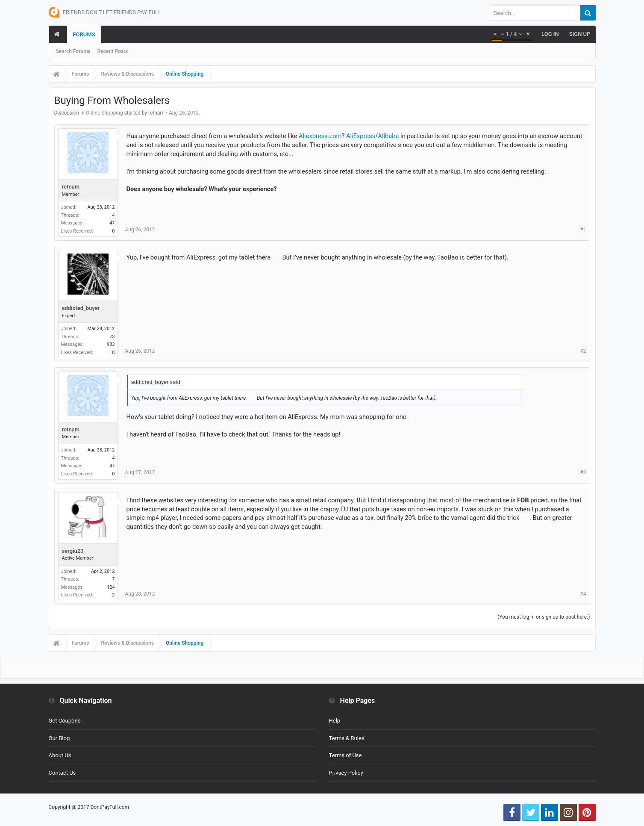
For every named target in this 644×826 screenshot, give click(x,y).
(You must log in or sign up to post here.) (544, 617)
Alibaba (388, 136)
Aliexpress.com (320, 136)
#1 (583, 230)
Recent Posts (113, 51)
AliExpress (361, 136)
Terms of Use (346, 755)
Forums (84, 34)
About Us (60, 755)
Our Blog (59, 738)
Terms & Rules (347, 738)
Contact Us (62, 773)
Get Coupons (65, 721)
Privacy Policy (346, 773)
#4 (583, 594)
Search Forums (73, 51)
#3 (583, 472)
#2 (583, 351)
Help (335, 721)
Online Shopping (104, 113)
